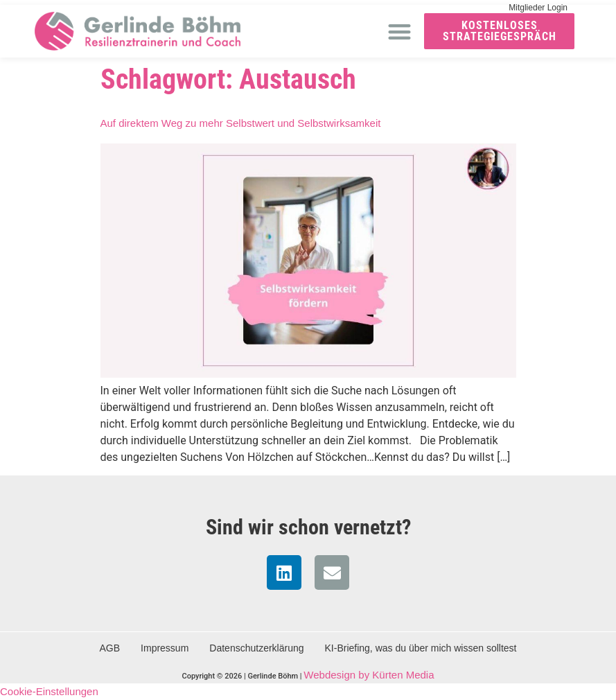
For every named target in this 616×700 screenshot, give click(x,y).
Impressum (165, 648)
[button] (399, 32)
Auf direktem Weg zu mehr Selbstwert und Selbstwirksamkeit (241, 123)
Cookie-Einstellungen (49, 691)
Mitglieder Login (538, 8)
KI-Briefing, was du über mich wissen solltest (421, 648)
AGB (110, 648)
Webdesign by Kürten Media (369, 675)
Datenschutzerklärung (256, 648)
